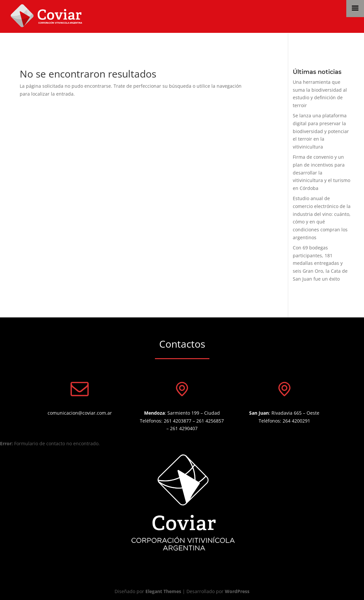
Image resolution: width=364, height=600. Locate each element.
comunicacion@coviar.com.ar (80, 413)
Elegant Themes (163, 591)
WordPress (237, 591)
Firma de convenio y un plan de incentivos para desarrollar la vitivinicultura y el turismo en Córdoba (321, 173)
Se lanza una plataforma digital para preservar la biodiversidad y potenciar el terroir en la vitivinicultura (321, 131)
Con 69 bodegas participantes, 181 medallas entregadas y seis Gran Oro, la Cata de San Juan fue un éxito (320, 263)
